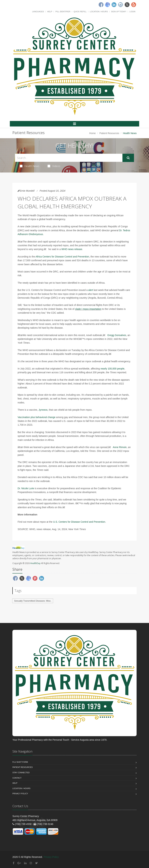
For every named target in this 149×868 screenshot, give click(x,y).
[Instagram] (121, 5)
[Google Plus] (19, 863)
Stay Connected (21, 773)
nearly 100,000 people (113, 369)
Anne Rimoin (120, 447)
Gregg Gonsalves (117, 335)
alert (91, 290)
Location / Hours (99, 12)
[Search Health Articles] (69, 158)
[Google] (107, 5)
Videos (54, 166)
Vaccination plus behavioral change (36, 417)
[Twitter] (127, 5)
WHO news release (72, 249)
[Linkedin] (114, 5)
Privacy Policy (20, 794)
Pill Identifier (63, 12)
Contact (17, 778)
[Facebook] (101, 5)
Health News (30, 166)
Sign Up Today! (119, 12)
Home (93, 133)
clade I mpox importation (88, 309)
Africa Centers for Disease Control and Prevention (62, 257)
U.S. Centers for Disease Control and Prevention (79, 522)
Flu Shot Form (20, 762)
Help (50, 12)
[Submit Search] (128, 158)
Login (132, 12)
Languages (38, 12)
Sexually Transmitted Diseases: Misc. (33, 601)
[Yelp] (134, 5)
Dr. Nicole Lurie (26, 488)
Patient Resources (109, 133)
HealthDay (35, 563)
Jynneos (43, 410)
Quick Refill (80, 12)
